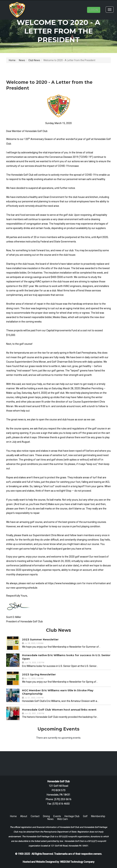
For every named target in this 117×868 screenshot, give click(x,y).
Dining (46, 816)
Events (57, 816)
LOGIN (94, 10)
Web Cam (62, 819)
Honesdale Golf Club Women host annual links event (59, 710)
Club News (34, 60)
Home (12, 60)
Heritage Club (72, 816)
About (24, 816)
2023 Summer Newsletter (40, 639)
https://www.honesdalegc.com (65, 583)
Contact (35, 816)
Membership (98, 816)
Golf (85, 816)
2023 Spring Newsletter (39, 674)
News (22, 60)
